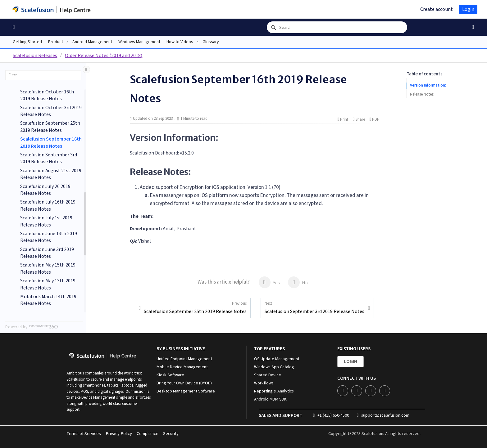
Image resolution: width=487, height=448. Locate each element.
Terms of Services (84, 434)
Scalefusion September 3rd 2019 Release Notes (314, 308)
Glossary (211, 42)
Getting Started (27, 42)
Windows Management (139, 42)
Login (468, 9)
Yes (269, 282)
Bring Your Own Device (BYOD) (184, 383)
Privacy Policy (119, 434)
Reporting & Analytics (274, 391)
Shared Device (268, 375)
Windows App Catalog (274, 367)
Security (171, 434)
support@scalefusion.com (383, 415)
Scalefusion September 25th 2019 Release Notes (195, 308)
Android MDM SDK (270, 399)
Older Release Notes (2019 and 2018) (104, 56)
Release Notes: (422, 94)
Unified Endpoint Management (184, 359)
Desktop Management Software (186, 391)
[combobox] (337, 27)
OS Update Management (277, 359)
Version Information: (428, 85)
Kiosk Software (170, 375)
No (298, 282)
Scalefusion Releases (35, 56)
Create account (437, 9)
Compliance (148, 434)
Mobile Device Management (182, 367)
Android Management (92, 42)
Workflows (264, 383)
